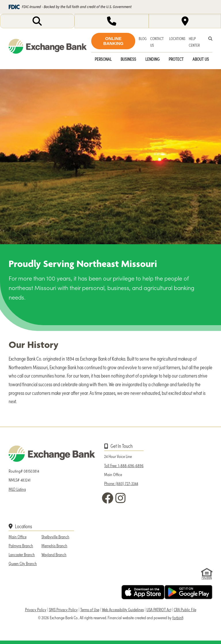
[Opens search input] (37, 21)
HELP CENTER (194, 42)
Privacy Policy (36, 609)
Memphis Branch (54, 545)
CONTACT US (157, 42)
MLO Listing (17, 489)
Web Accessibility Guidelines (123, 609)
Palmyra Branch (21, 545)
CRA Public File (185, 609)
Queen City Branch (23, 563)
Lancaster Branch (22, 554)
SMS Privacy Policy (63, 609)
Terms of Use (90, 609)
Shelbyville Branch (55, 537)
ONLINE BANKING (113, 41)
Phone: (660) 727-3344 (121, 483)
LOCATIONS (177, 38)
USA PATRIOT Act (159, 609)
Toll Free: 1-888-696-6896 (124, 465)
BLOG (143, 38)
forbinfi (178, 618)
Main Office (18, 537)
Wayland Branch (54, 554)
